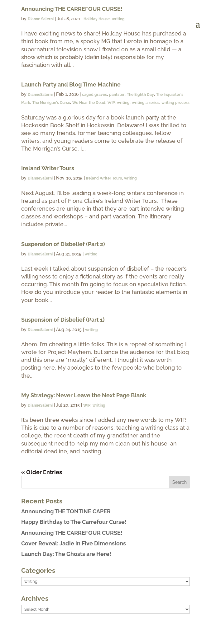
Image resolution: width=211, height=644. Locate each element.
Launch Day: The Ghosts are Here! (66, 554)
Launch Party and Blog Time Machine (71, 84)
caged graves (94, 95)
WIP (111, 103)
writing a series (146, 103)
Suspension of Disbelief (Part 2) (63, 244)
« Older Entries (42, 472)
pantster (117, 95)
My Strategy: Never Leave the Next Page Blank (84, 395)
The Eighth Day (140, 95)
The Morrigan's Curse (51, 103)
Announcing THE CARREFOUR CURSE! (72, 533)
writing (123, 103)
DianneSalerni (40, 95)
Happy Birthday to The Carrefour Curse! (74, 522)
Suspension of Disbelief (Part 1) (63, 320)
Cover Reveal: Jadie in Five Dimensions (74, 543)
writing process (175, 103)
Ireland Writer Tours (48, 168)
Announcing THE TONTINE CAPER (66, 511)
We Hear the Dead (89, 103)
